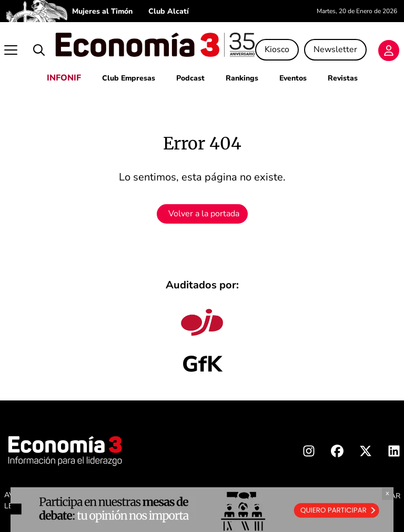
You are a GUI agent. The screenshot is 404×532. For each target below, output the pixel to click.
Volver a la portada (204, 214)
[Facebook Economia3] (337, 453)
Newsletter (335, 49)
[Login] (389, 51)
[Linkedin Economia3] (394, 453)
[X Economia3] (366, 453)
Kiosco (277, 49)
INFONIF (64, 78)
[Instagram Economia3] (309, 453)
